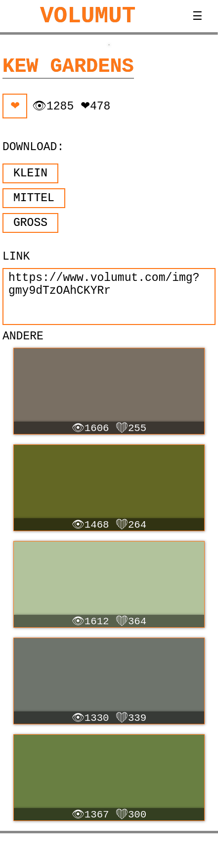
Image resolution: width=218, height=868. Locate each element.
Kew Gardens (68, 66)
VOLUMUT (88, 16)
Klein (30, 173)
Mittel (34, 198)
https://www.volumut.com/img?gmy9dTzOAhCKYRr (109, 297)
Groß (30, 223)
